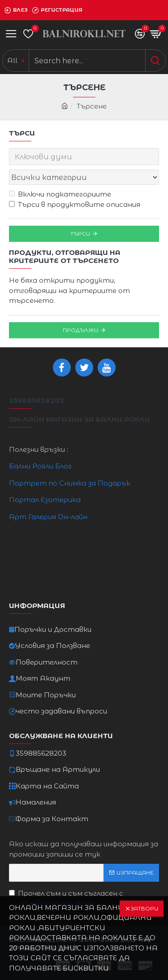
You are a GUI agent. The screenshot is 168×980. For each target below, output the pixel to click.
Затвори (144, 908)
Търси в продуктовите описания (75, 204)
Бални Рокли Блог (40, 466)
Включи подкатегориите (60, 194)
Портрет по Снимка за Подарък (70, 483)
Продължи (80, 330)
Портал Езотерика (45, 500)
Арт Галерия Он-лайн (48, 517)
